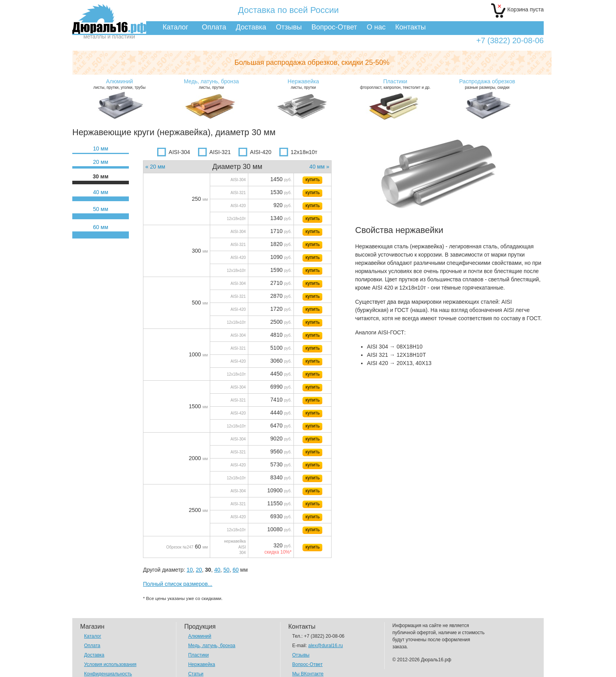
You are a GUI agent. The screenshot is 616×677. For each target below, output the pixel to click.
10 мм (101, 149)
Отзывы (289, 27)
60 (236, 570)
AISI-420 (255, 152)
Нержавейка (202, 664)
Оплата (214, 27)
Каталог (175, 27)
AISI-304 (173, 152)
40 (217, 570)
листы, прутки (211, 84)
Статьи (196, 674)
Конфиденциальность (108, 674)
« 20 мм (155, 167)
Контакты (411, 27)
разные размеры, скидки (487, 84)
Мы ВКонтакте (308, 674)
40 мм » (319, 167)
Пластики (198, 655)
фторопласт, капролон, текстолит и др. (395, 84)
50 (227, 570)
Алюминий (200, 636)
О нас (376, 27)
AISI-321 (214, 152)
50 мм (101, 209)
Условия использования (110, 664)
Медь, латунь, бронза (212, 646)
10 (190, 570)
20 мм (101, 162)
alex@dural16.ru (325, 646)
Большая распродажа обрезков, (312, 62)
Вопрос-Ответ (334, 27)
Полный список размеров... (178, 584)
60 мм (101, 227)
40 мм (101, 192)
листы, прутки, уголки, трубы (119, 84)
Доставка (251, 27)
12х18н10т (298, 152)
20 (199, 570)
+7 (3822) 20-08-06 (510, 41)
